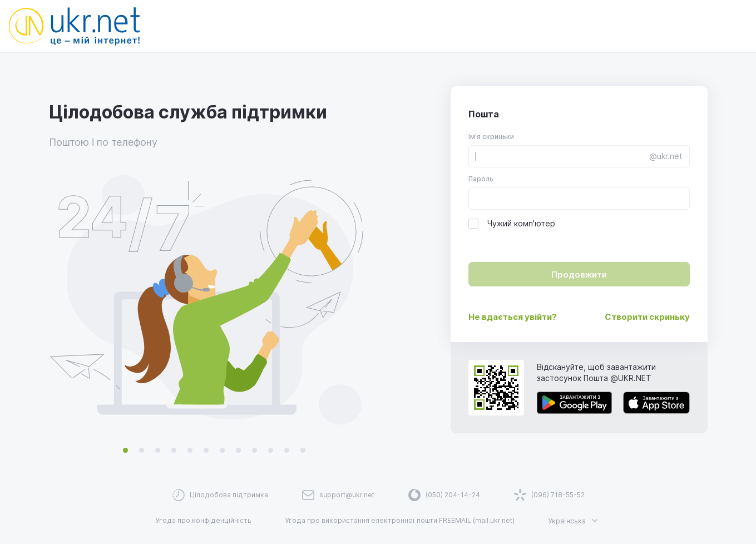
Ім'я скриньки (491, 137)
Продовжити (579, 275)
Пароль (481, 179)
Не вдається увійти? (513, 317)
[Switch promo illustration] (125, 451)
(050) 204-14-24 (453, 495)
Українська (575, 521)
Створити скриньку (647, 317)
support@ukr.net (347, 495)
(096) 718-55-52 (558, 495)
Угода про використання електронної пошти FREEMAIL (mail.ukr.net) (400, 520)
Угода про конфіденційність (203, 520)
